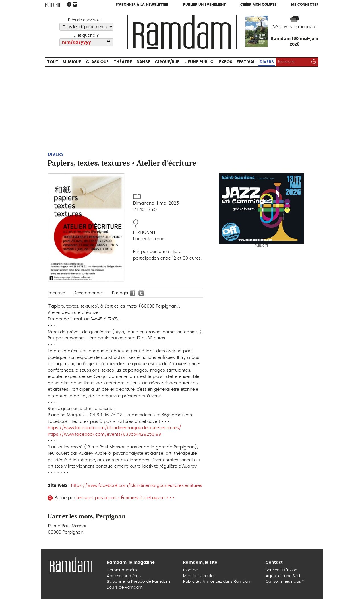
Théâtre (123, 62)
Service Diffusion (282, 570)
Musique (72, 62)
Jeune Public (199, 62)
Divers (267, 62)
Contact (191, 570)
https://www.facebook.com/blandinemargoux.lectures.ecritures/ (114, 428)
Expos (226, 62)
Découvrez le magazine (295, 27)
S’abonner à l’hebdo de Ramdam (138, 582)
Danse (143, 62)
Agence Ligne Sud (283, 576)
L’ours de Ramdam (125, 588)
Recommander (89, 293)
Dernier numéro (122, 570)
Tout (53, 62)
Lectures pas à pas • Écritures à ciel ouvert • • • (126, 498)
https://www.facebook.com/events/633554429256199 (105, 434)
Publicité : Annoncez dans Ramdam (217, 582)
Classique (97, 62)
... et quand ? (86, 36)
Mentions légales (199, 576)
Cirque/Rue (167, 62)
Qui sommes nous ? (285, 582)
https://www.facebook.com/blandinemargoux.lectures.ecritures (137, 486)
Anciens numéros (124, 576)
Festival (246, 62)
